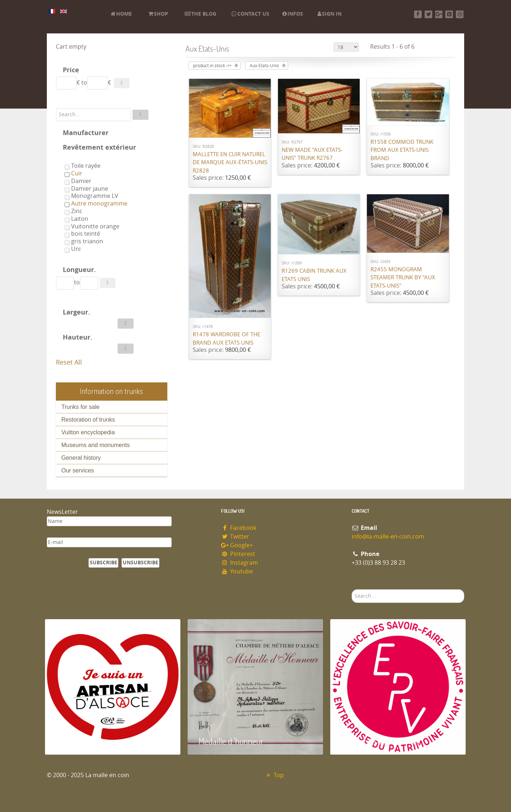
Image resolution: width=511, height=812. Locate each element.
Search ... (352, 590)
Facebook (239, 528)
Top (274, 775)
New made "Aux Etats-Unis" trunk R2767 (312, 154)
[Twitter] (428, 14)
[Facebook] (418, 14)
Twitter (235, 537)
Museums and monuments (96, 445)
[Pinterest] (449, 14)
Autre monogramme (99, 204)
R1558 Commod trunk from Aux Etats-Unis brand (402, 150)
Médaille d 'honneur (231, 741)
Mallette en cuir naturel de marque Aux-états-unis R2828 (230, 163)
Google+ (237, 545)
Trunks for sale (80, 407)
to (84, 83)
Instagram (240, 563)
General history (81, 458)
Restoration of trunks (88, 420)
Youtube (237, 571)
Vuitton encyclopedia (88, 432)
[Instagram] (460, 14)
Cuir (77, 173)
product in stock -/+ (212, 66)
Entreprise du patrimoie (381, 741)
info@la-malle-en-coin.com (388, 537)
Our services (78, 470)
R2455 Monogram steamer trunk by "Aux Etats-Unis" (403, 278)
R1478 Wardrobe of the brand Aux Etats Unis (226, 339)
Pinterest (238, 554)
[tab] (112, 71)
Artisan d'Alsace (82, 741)
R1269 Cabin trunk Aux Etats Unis (314, 275)
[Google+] (439, 14)
